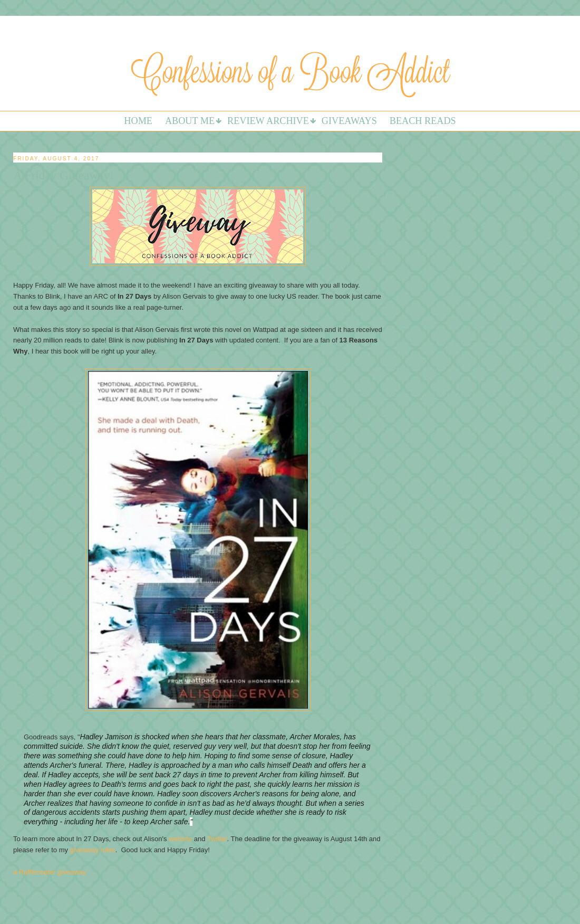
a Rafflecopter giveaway (50, 872)
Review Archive (268, 121)
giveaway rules (93, 850)
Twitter (217, 839)
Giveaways (349, 121)
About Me (190, 121)
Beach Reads (423, 121)
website (180, 839)
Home (138, 121)
